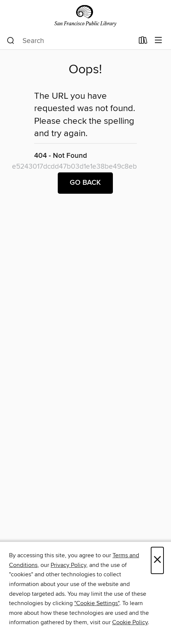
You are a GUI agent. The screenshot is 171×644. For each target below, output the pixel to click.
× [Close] (157, 560)
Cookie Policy (130, 622)
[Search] (11, 41)
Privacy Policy (68, 565)
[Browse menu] (158, 41)
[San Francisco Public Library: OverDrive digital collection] (85, 16)
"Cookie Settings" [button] (97, 603)
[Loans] (143, 42)
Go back (85, 183)
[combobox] (70, 41)
